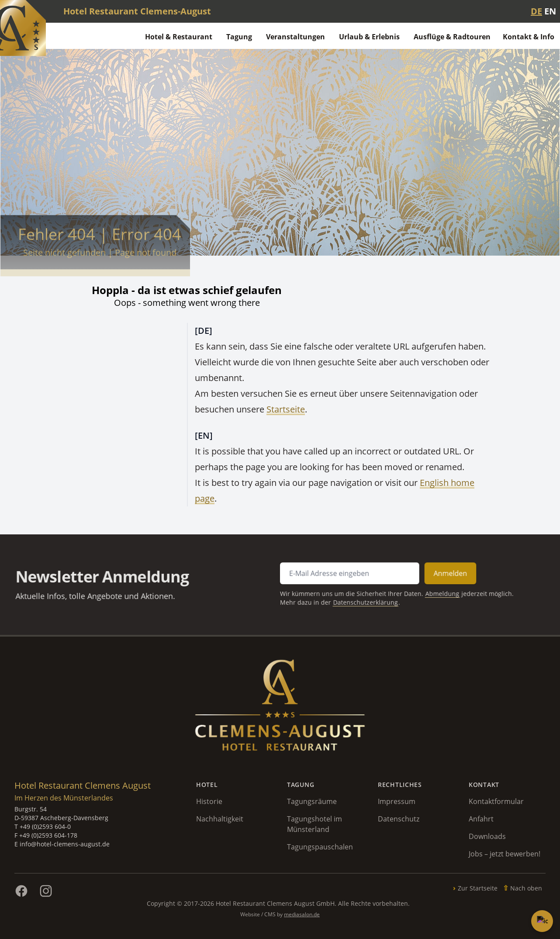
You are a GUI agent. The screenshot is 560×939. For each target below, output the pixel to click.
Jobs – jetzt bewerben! (505, 854)
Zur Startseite (478, 888)
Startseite (286, 409)
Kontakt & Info (529, 37)
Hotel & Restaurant (179, 37)
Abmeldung (427, 593)
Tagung (239, 37)
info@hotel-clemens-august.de (65, 844)
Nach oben (526, 888)
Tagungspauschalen (320, 847)
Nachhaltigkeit (220, 819)
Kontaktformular (496, 801)
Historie (209, 801)
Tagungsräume (312, 801)
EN (550, 11)
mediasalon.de (302, 914)
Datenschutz (399, 819)
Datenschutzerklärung (358, 601)
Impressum (397, 801)
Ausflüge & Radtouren (452, 37)
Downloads (487, 836)
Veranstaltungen (296, 37)
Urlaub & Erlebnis (369, 37)
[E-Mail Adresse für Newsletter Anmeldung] (343, 574)
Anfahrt (481, 819)
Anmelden (435, 574)
